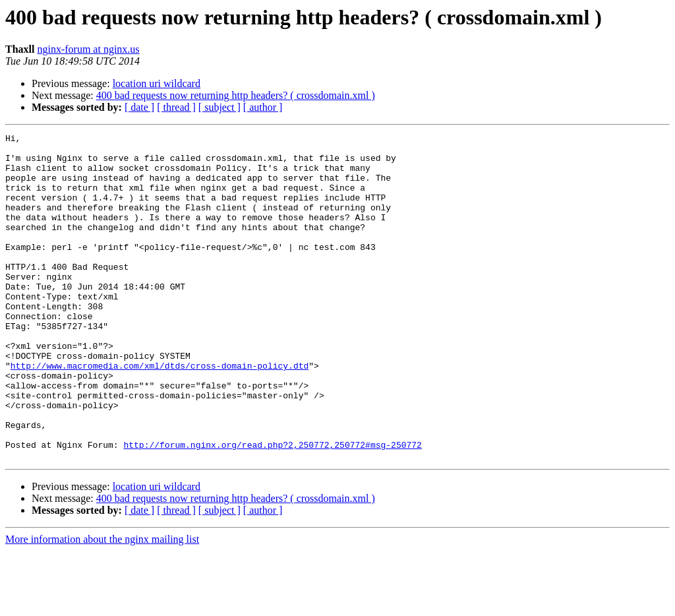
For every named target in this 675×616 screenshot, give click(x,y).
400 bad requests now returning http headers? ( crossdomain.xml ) (236, 95)
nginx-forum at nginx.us (88, 49)
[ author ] (263, 107)
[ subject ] (220, 107)
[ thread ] (176, 107)
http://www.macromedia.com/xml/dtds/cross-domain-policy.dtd (160, 413)
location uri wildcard (157, 83)
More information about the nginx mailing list (102, 604)
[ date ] (139, 107)
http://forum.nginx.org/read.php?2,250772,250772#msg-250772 (272, 508)
